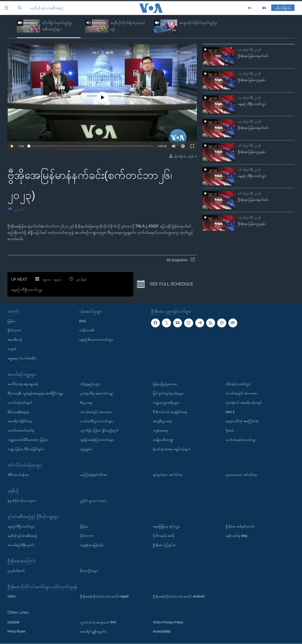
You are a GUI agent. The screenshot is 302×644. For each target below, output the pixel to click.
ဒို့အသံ (230, 430)
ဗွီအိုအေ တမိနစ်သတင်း (240, 526)
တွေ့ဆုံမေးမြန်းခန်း (92, 545)
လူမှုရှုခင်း (86, 449)
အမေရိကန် (15, 340)
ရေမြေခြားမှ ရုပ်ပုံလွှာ (166, 526)
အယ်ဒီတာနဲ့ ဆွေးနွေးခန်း (23, 384)
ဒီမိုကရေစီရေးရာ (18, 412)
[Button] (16, 210)
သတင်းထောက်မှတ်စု (21, 430)
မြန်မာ (11, 321)
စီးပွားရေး (86, 403)
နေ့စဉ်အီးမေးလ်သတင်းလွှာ (96, 340)
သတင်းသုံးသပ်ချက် (20, 403)
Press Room (16, 632)
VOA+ (12, 597)
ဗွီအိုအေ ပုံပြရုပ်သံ (164, 545)
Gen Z (230, 412)
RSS (83, 321)
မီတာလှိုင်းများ (89, 571)
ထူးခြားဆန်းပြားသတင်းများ (97, 440)
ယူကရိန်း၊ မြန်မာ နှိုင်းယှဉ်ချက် (99, 430)
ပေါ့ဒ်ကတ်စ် (87, 330)
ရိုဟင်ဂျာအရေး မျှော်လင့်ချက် (172, 449)
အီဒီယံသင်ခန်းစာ (18, 475)
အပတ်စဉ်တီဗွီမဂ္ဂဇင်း (21, 545)
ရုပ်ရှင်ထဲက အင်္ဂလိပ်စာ (168, 475)
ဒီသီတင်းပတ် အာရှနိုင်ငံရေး (170, 412)
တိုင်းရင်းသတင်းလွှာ (238, 384)
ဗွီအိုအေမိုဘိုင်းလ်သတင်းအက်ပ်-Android (179, 597)
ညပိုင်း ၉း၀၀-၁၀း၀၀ (93, 501)
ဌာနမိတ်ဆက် (16, 571)
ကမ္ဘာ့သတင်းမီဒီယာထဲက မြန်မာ (28, 440)
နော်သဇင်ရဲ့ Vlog (236, 536)
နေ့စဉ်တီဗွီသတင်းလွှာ (21, 526)
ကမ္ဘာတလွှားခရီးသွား (166, 403)
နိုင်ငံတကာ (14, 330)
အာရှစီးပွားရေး (162, 421)
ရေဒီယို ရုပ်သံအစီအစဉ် (47, 8)
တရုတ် (12, 349)
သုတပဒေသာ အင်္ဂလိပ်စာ (241, 475)
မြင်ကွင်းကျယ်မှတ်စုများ (168, 393)
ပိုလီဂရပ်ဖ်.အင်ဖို (164, 536)
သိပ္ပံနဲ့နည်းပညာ (90, 384)
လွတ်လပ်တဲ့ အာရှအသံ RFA (98, 622)
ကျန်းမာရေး (161, 430)
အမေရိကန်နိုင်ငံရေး (20, 421)
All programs (181, 260)
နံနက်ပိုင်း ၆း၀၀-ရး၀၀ (22, 501)
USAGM (13, 622)
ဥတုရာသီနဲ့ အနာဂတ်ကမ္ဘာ (97, 393)
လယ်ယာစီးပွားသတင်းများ (97, 421)
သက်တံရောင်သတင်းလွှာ (241, 440)
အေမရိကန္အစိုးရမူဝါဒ (93, 632)
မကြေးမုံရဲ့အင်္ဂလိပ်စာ (94, 475)
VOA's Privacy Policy (168, 622)
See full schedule (165, 284)
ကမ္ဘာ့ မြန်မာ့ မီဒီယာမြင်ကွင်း (26, 449)
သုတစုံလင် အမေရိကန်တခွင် (244, 403)
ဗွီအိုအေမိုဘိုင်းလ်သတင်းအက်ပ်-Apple (104, 597)
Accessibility (162, 632)
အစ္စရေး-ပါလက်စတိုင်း (22, 358)
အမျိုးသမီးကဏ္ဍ (163, 440)
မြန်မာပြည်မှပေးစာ (165, 384)
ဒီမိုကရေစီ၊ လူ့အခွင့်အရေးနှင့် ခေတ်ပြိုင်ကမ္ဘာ (35, 393)
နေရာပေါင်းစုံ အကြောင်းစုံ (242, 421)
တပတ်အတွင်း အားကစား (96, 412)
